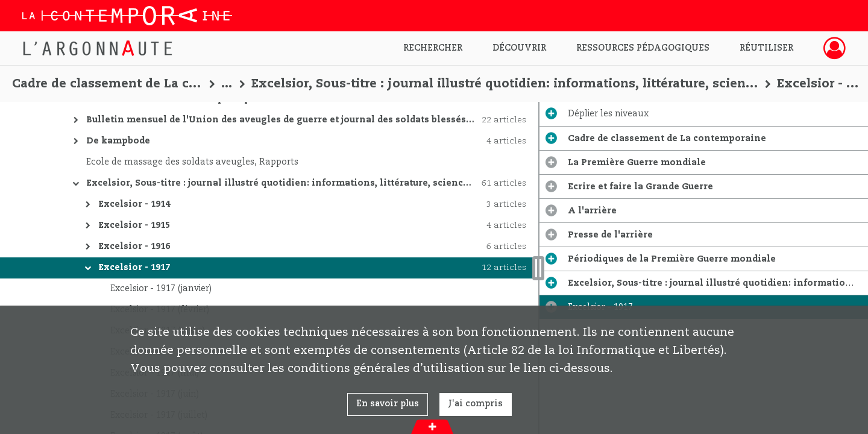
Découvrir (519, 48)
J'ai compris (476, 404)
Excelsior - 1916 (134, 247)
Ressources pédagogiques (643, 48)
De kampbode (118, 141)
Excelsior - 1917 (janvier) (161, 289)
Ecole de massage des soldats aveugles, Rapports (192, 162)
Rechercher (433, 48)
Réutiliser (766, 48)
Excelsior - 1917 (134, 268)
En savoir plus (388, 404)
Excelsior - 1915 (134, 225)
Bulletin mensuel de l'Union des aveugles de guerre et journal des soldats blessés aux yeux (298, 120)
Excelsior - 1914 (134, 204)
